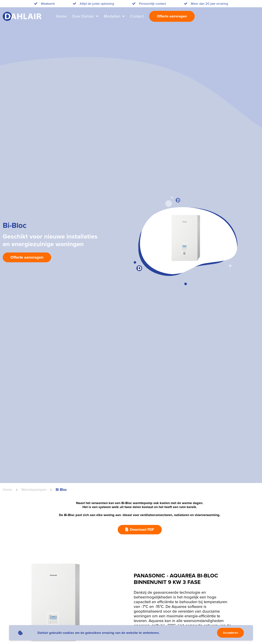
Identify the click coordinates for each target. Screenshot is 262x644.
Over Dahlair (84, 16)
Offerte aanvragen (172, 16)
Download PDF (142, 530)
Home (61, 16)
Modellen (113, 16)
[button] (186, 284)
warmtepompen (34, 490)
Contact (137, 16)
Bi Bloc (61, 490)
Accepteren (230, 633)
